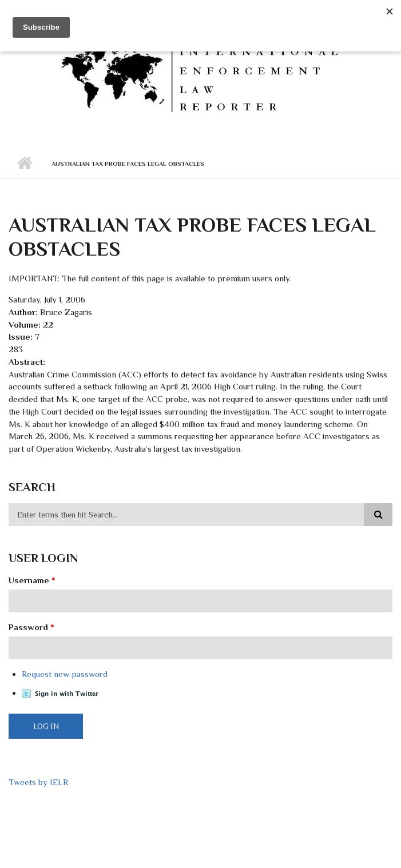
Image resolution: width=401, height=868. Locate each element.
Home (24, 164)
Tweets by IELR (38, 782)
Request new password (65, 674)
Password (31, 627)
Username (32, 580)
